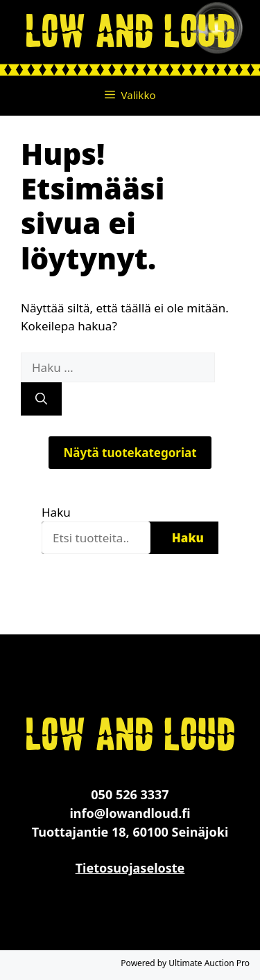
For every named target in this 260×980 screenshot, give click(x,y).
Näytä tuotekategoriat (130, 453)
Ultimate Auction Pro (209, 963)
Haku (56, 512)
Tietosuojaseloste (130, 868)
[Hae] (41, 399)
